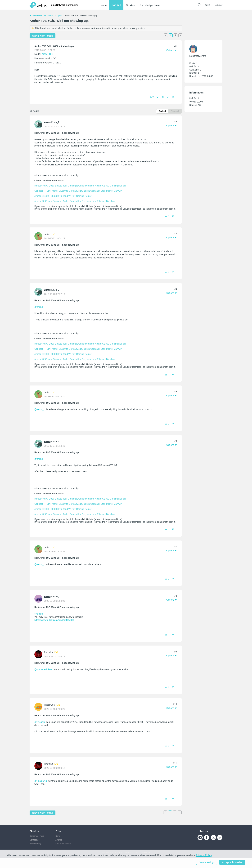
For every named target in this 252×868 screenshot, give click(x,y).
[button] (173, 97)
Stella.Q (55, 597)
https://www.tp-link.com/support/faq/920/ (54, 620)
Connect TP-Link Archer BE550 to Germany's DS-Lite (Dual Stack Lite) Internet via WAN (78, 191)
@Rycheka (40, 722)
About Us (34, 831)
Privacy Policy (35, 844)
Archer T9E (47, 54)
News (58, 836)
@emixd (39, 307)
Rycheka (48, 652)
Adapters (59, 16)
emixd (47, 234)
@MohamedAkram (44, 669)
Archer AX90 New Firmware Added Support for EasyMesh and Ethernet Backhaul (75, 201)
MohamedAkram (198, 56)
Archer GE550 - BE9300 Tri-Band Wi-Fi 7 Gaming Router (63, 196)
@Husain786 (41, 781)
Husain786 (49, 705)
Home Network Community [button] (64, 5)
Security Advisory (63, 844)
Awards (59, 840)
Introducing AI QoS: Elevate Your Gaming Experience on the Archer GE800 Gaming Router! (80, 186)
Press (58, 831)
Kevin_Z (55, 122)
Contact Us (34, 840)
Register (218, 5)
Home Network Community (41, 16)
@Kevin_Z (40, 409)
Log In (207, 5)
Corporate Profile (37, 836)
